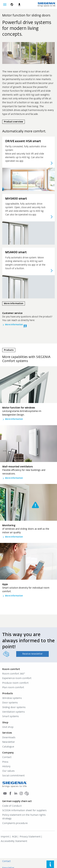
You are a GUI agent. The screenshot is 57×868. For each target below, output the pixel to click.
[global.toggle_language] (12, 5)
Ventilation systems (13, 712)
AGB (14, 837)
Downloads (9, 738)
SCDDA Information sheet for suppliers (24, 811)
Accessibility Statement (14, 841)
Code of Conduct (12, 806)
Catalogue (8, 747)
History (6, 767)
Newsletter (9, 742)
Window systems (12, 698)
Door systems (10, 703)
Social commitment (13, 776)
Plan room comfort (13, 688)
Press (5, 762)
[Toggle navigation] (5, 5)
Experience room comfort (17, 678)
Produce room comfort (15, 683)
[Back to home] (46, 4)
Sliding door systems (14, 707)
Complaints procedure (15, 823)
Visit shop (8, 727)
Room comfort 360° (14, 674)
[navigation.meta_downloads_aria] (19, 5)
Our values (8, 771)
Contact (7, 757)
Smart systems (11, 717)
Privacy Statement (30, 837)
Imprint (5, 837)
